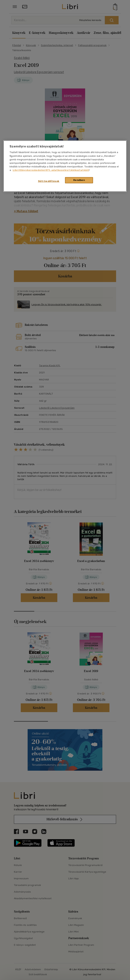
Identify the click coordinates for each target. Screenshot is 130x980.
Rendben (79, 180)
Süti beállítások (49, 181)
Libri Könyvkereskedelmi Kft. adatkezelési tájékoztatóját (51, 170)
